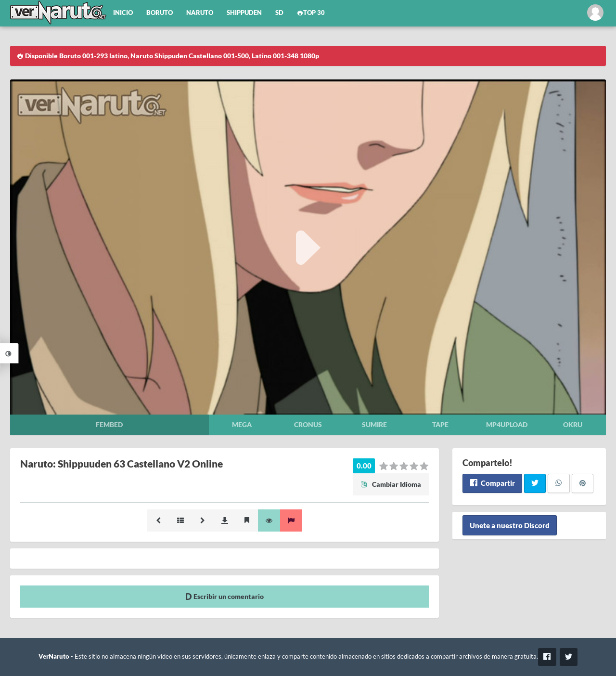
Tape (440, 424)
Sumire (374, 424)
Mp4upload (507, 424)
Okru (573, 424)
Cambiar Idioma (391, 484)
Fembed (109, 424)
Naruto (200, 13)
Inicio (123, 13)
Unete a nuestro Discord (510, 525)
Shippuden (244, 13)
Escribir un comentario (225, 596)
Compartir (492, 483)
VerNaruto (54, 656)
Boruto (160, 13)
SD (279, 13)
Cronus (308, 424)
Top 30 (311, 13)
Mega (242, 424)
